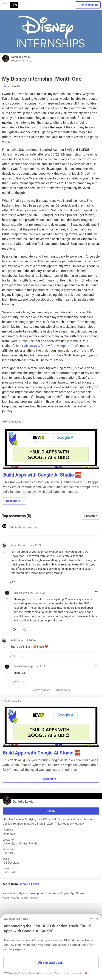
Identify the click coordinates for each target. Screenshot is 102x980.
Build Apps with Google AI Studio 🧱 (42, 475)
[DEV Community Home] (14, 5)
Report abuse (63, 690)
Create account (88, 5)
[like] (13, 582)
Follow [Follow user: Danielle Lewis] (51, 811)
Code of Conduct (41, 690)
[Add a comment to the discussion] (54, 530)
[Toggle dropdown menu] (97, 422)
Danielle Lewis (20, 57)
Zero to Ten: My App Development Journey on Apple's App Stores (51, 896)
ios (6, 86)
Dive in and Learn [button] (51, 963)
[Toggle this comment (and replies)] (5, 552)
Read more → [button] (15, 501)
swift (16, 86)
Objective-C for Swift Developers (46, 346)
